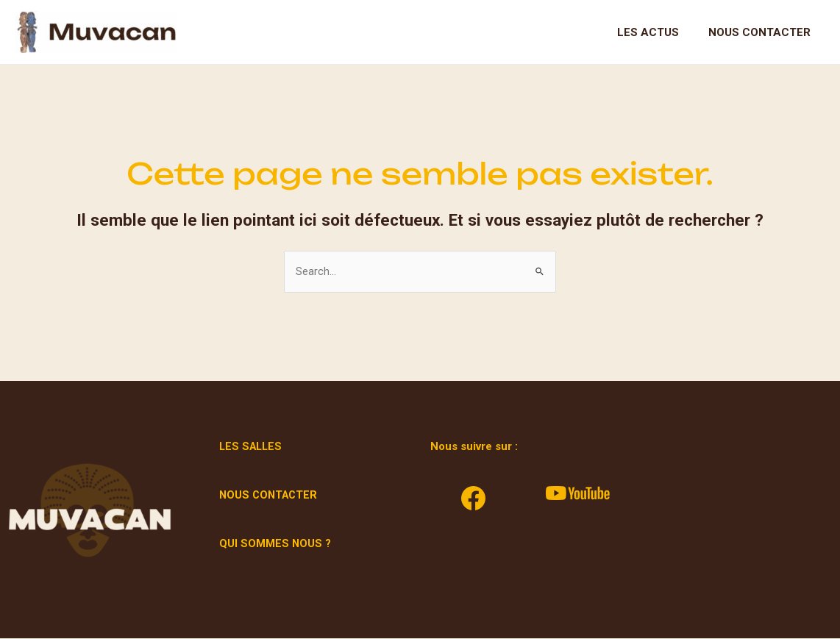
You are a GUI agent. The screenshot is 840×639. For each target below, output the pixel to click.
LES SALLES (252, 447)
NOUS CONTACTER (270, 496)
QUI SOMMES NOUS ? (275, 544)
